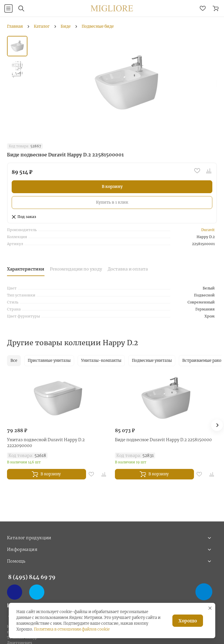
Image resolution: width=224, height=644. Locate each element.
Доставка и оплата (128, 269)
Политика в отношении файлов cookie (72, 629)
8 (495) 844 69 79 (32, 577)
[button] (217, 425)
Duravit (208, 230)
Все (14, 361)
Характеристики (26, 269)
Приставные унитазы (49, 361)
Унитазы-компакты (101, 361)
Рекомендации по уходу (76, 269)
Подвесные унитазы (152, 361)
